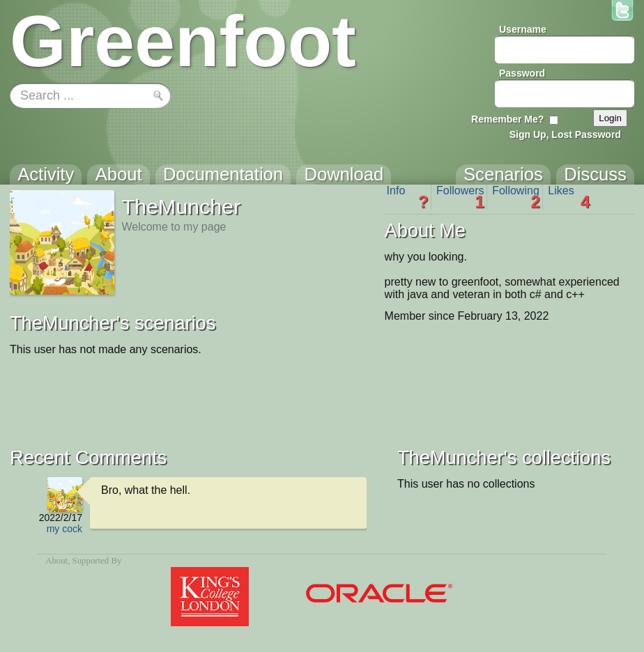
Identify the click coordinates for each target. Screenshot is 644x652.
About (56, 561)
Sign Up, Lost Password (565, 134)
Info (408, 197)
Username (523, 29)
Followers (460, 197)
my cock (64, 529)
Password (522, 73)
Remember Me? (507, 119)
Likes (569, 197)
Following (516, 197)
